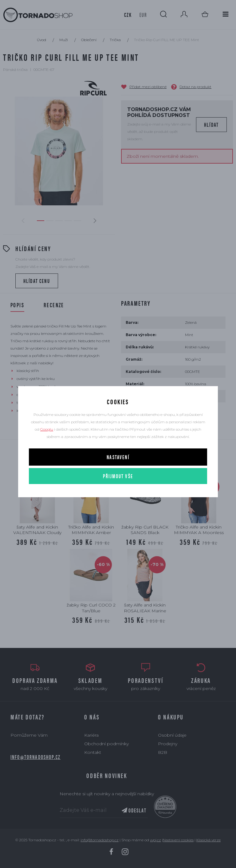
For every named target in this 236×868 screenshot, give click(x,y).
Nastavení (118, 457)
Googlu (47, 429)
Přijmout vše (118, 476)
